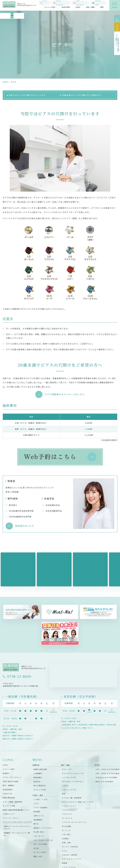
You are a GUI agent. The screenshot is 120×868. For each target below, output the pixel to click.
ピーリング (66, 830)
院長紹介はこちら (25, 526)
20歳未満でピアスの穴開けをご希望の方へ (82, 95)
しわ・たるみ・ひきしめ (43, 840)
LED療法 (65, 838)
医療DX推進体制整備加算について (16, 810)
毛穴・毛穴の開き (40, 844)
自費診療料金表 (9, 798)
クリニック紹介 (50, 8)
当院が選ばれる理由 (11, 781)
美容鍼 (65, 863)
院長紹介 (6, 773)
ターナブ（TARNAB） (71, 847)
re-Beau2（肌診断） (70, 855)
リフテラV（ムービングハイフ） (75, 822)
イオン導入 (66, 834)
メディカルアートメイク (72, 859)
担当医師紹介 (8, 789)
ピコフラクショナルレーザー (73, 773)
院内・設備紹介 (9, 785)
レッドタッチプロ (69, 777)
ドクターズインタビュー (12, 777)
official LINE (99, 4)
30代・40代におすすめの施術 (107, 773)
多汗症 (36, 848)
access (47, 4)
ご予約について (9, 814)
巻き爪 (36, 824)
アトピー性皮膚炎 (40, 807)
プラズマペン (67, 814)
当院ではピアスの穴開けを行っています (27, 95)
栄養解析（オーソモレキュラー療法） (17, 834)
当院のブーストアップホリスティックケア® (18, 828)
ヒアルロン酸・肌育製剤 (72, 798)
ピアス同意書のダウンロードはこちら (65, 394)
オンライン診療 (9, 806)
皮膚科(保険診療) (40, 769)
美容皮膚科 (38, 777)
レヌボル (65, 785)
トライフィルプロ (69, 790)
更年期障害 (38, 820)
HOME (5, 82)
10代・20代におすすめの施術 (107, 769)
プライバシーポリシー (12, 818)
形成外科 (37, 781)
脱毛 (64, 794)
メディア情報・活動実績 (12, 802)
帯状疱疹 (37, 811)
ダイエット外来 (40, 790)
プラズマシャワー (69, 806)
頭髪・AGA (38, 856)
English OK (7, 793)
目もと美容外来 (40, 785)
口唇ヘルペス (39, 816)
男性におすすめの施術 (104, 781)
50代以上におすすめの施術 (106, 777)
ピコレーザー (67, 769)
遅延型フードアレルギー (43, 828)
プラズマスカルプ (69, 810)
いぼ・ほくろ (39, 836)
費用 (102, 8)
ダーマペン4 (67, 818)
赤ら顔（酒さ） (40, 832)
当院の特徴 (66, 8)
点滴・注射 (66, 842)
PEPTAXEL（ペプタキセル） (73, 781)
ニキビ (36, 803)
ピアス (65, 851)
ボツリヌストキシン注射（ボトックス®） (78, 802)
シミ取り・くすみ (40, 799)
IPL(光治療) (67, 826)
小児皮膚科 (38, 773)
